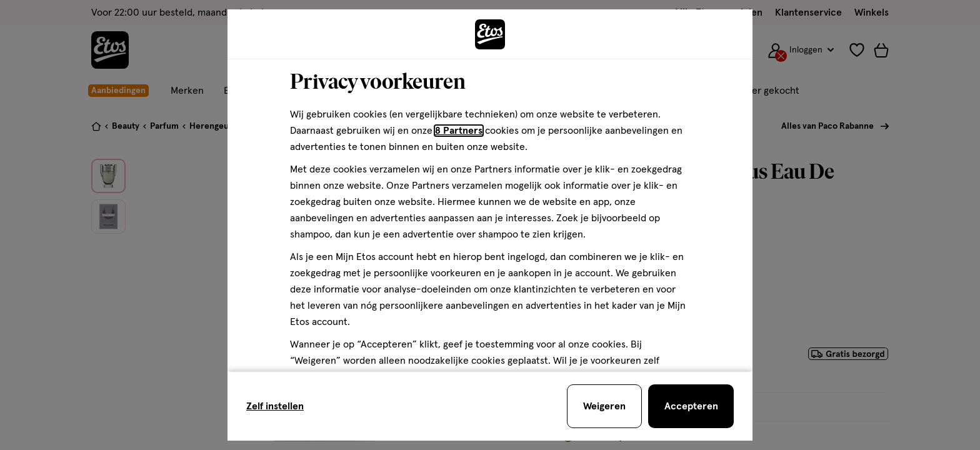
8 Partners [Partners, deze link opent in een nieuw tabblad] (459, 131)
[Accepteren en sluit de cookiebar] (691, 406)
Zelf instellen (275, 406)
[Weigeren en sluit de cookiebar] (604, 406)
